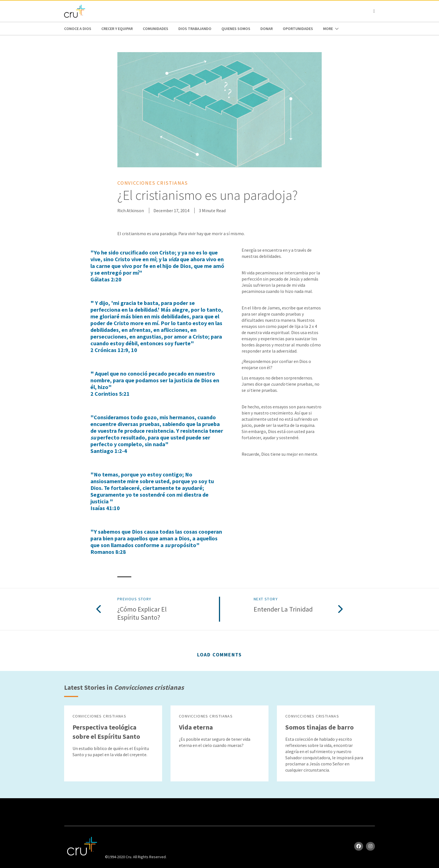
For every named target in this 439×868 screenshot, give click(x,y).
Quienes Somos (236, 29)
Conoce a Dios (78, 29)
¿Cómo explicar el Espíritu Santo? (142, 614)
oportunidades (298, 29)
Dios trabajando (195, 29)
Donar (267, 29)
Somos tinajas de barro (319, 727)
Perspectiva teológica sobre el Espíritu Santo (106, 732)
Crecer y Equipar (117, 29)
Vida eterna (196, 727)
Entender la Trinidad (283, 609)
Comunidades (156, 29)
